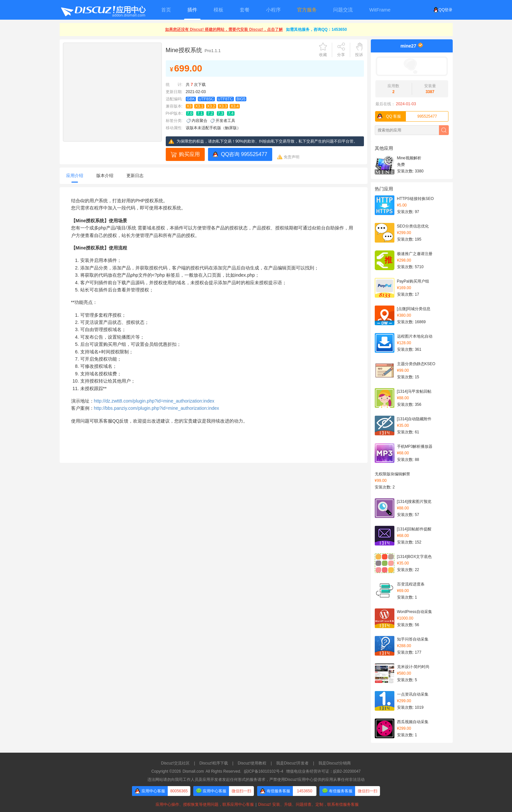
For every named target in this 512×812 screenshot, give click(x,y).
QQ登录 (443, 10)
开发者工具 (225, 121)
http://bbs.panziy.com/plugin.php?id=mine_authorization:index (157, 408)
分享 (341, 55)
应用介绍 (75, 176)
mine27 (408, 46)
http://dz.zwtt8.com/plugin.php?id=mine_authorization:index (154, 401)
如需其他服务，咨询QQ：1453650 (316, 30)
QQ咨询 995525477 (244, 154)
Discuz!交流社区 (175, 763)
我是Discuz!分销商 (335, 763)
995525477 (406, 116)
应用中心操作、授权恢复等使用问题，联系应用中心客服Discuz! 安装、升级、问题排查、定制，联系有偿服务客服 (256, 804)
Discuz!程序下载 (214, 763)
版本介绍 (105, 176)
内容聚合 (199, 121)
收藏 (323, 55)
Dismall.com (193, 771)
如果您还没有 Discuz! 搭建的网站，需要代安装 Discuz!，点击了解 (224, 30)
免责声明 (292, 157)
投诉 (359, 55)
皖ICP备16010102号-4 (264, 771)
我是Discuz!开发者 (292, 763)
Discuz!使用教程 (252, 763)
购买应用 (189, 154)
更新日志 (135, 176)
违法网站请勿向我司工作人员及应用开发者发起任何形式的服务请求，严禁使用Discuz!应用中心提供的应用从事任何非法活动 (256, 780)
